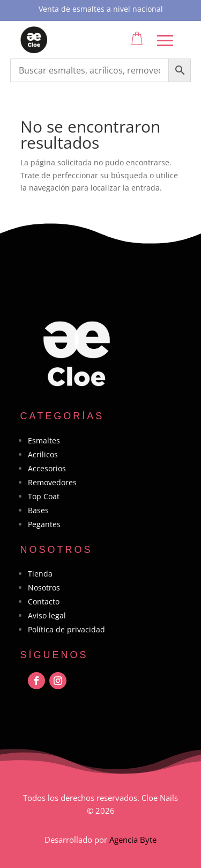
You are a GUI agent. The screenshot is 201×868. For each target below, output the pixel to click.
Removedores (52, 482)
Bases (38, 510)
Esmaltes (44, 440)
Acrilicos (43, 454)
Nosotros (44, 588)
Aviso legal (47, 615)
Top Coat (44, 496)
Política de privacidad (66, 629)
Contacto (44, 601)
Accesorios (47, 468)
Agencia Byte (133, 840)
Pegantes (44, 524)
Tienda (40, 574)
